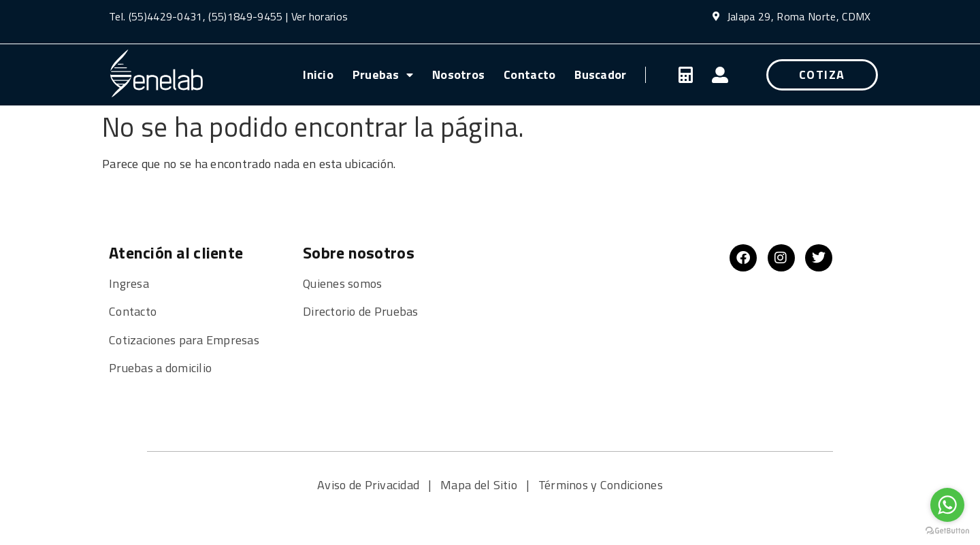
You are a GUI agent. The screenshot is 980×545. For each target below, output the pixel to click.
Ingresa (129, 283)
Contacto (133, 311)
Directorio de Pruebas (361, 311)
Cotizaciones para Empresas (184, 340)
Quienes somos (344, 283)
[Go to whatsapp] (947, 505)
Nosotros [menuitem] (458, 75)
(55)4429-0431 (166, 16)
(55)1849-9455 (244, 16)
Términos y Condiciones (601, 485)
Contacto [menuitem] (529, 75)
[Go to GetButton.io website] (947, 531)
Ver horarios (320, 16)
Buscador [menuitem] (600, 75)
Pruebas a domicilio (160, 368)
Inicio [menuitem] (318, 75)
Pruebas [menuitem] (383, 75)
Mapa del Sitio (480, 485)
